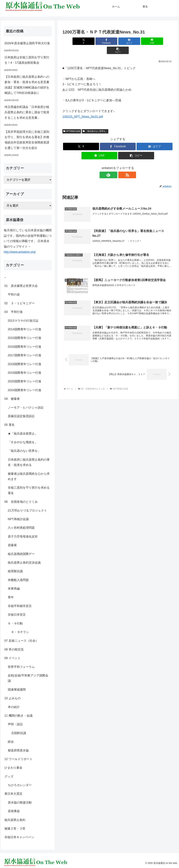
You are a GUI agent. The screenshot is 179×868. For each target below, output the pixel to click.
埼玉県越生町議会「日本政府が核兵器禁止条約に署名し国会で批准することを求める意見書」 (27, 112)
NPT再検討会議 (72, 122)
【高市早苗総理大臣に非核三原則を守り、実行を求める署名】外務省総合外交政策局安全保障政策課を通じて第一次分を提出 (27, 140)
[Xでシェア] (81, 41)
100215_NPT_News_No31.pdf (83, 107)
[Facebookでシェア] (99, 41)
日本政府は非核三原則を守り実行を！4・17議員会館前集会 (27, 60)
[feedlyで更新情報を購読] (114, 166)
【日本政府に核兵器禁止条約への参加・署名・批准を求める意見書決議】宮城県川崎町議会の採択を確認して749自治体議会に (27, 85)
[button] (155, 41)
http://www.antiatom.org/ (20, 252)
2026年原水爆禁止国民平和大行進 (27, 43)
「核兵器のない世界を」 (95, 122)
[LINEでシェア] (136, 41)
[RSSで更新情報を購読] (122, 166)
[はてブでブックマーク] (118, 41)
